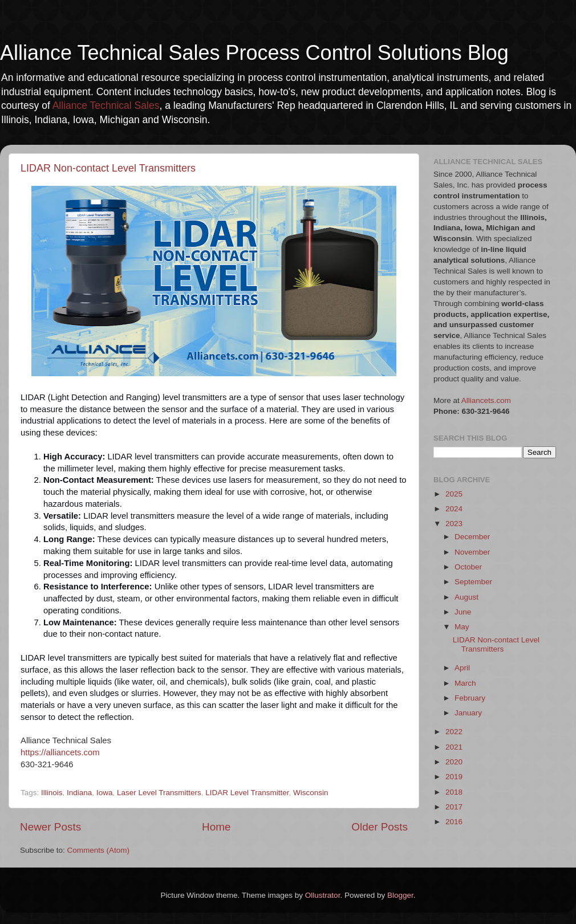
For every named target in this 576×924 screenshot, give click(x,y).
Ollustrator (323, 895)
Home (216, 827)
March (465, 683)
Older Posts (380, 827)
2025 (454, 494)
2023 (454, 524)
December (472, 537)
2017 (454, 807)
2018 (454, 792)
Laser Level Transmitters (159, 793)
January (468, 713)
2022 (454, 732)
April (462, 668)
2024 (454, 509)
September (473, 582)
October (468, 567)
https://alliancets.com (60, 752)
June (463, 612)
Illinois (52, 793)
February (470, 698)
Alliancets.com (486, 400)
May (462, 627)
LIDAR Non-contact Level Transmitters (108, 168)
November (472, 552)
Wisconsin (311, 793)
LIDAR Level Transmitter (247, 793)
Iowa (105, 793)
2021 (454, 747)
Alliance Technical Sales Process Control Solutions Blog (254, 53)
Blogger (400, 895)
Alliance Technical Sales (106, 105)
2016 (454, 822)
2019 (454, 777)
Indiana (79, 793)
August (467, 597)
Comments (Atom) (99, 850)
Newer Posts (50, 827)
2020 (454, 762)
